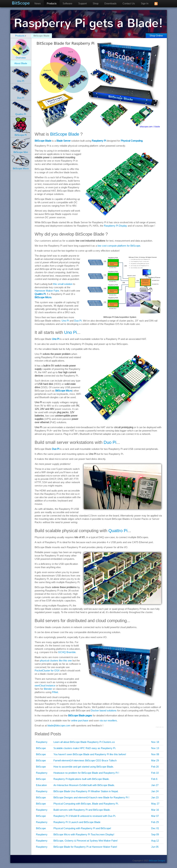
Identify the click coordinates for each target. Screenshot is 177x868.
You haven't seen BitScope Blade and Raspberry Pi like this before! (90, 754)
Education (41, 785)
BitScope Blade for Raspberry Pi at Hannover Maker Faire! (85, 847)
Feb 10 (155, 773)
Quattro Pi (40, 294)
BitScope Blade (65, 134)
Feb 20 (155, 767)
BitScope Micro (43, 297)
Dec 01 (155, 828)
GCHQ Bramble (67, 652)
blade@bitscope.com (59, 725)
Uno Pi (65, 321)
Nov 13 (155, 748)
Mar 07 (155, 816)
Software (68, 3)
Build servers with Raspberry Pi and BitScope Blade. (82, 810)
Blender (48, 689)
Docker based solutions (104, 710)
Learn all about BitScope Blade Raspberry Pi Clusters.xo (84, 742)
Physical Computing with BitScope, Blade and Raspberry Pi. (86, 804)
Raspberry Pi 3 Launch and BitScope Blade (77, 822)
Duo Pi (78, 321)
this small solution (63, 284)
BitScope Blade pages (80, 715)
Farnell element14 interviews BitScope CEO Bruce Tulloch (85, 760)
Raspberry (42, 742)
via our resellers (108, 720)
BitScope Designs (157, 861)
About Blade (21, 63)
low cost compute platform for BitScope (119, 246)
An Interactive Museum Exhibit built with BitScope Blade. (84, 785)
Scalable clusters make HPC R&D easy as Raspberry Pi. (85, 748)
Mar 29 (155, 760)
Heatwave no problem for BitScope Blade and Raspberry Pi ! (86, 773)
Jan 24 (155, 791)
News (38, 3)
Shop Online (156, 36)
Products (52, 3)
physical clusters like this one (56, 660)
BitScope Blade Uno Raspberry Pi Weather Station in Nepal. (86, 791)
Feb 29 (155, 822)
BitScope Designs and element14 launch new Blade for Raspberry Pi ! (91, 797)
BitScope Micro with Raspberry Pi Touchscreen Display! (84, 834)
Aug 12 (155, 841)
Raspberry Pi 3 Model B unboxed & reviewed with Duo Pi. (85, 816)
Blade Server (64, 141)
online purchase (80, 720)
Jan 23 (155, 797)
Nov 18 (155, 742)
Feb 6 (154, 779)
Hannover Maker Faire (47, 291)
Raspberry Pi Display (115, 226)
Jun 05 (155, 847)
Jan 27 (155, 785)
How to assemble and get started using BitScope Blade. (84, 767)
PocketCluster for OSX (47, 670)
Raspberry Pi (99, 141)
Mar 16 (155, 810)
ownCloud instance (45, 685)
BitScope (21, 3)
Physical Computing (132, 141)
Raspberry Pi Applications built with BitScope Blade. (81, 779)
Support (83, 3)
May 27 (155, 804)
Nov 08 (155, 754)
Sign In (145, 3)
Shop (96, 3)
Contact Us (129, 3)
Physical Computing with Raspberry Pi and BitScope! (82, 828)
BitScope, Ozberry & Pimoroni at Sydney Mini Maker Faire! (86, 841)
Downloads (111, 3)
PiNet (55, 692)
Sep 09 (155, 834)
